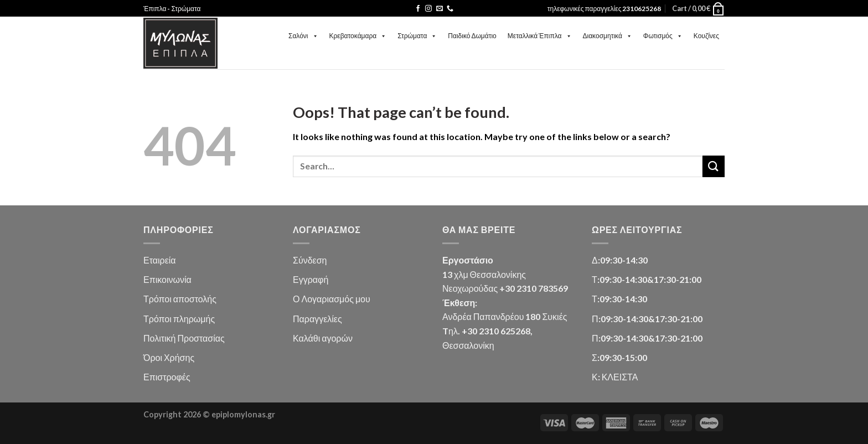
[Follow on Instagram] (428, 9)
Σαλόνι (303, 36)
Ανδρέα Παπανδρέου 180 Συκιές (505, 316)
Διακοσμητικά (608, 36)
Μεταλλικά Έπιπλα (540, 36)
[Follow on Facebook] (418, 9)
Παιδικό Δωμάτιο (472, 36)
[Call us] (450, 9)
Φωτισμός (663, 36)
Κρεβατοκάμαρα (358, 36)
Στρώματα (417, 36)
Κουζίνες (706, 36)
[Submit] (714, 166)
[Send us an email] (440, 9)
